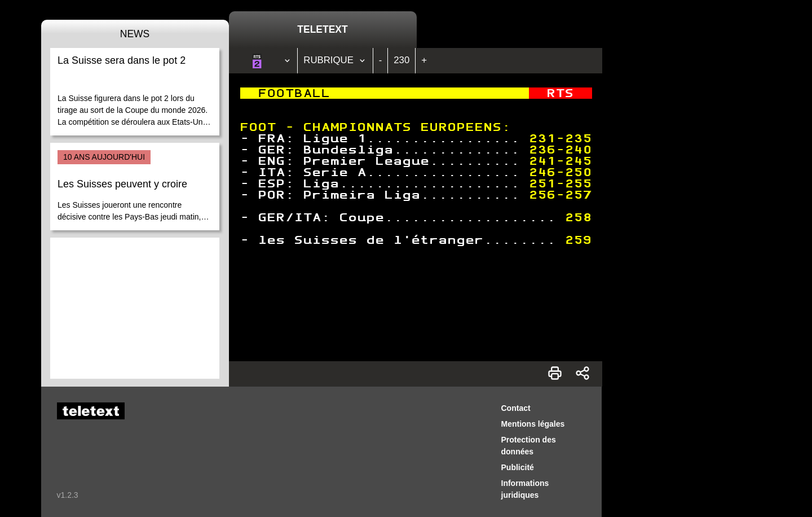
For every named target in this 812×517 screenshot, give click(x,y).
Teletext (322, 29)
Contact (516, 408)
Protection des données (529, 446)
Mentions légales (533, 424)
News (135, 34)
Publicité (518, 467)
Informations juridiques (525, 489)
